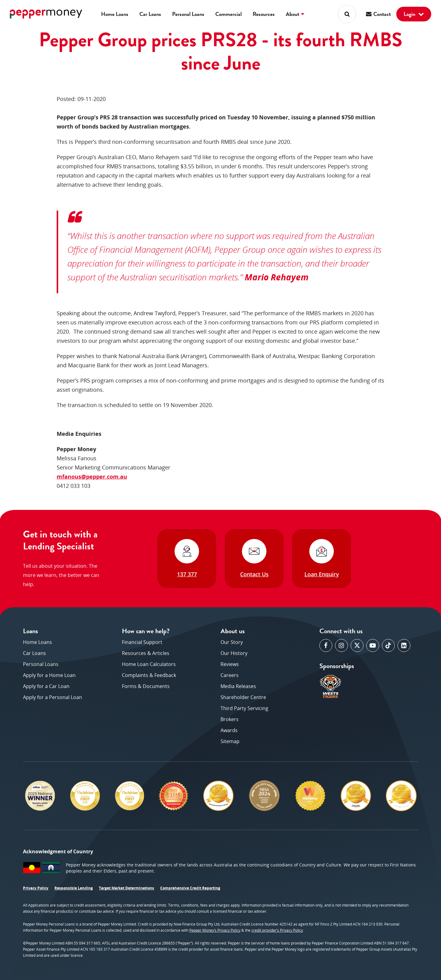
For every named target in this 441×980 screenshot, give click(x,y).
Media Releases (238, 686)
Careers (230, 675)
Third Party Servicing (244, 708)
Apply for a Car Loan (46, 686)
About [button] (295, 14)
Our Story (232, 642)
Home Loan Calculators (149, 664)
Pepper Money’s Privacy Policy (215, 930)
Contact (378, 14)
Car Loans (150, 14)
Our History (234, 653)
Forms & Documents (146, 686)
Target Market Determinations (126, 888)
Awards (229, 730)
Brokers (230, 719)
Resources (264, 14)
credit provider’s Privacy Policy (277, 930)
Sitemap (230, 741)
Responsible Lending (74, 888)
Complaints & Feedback (149, 675)
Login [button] (414, 14)
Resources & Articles (146, 653)
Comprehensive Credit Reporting (190, 888)
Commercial (228, 14)
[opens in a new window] (326, 645)
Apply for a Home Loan (49, 675)
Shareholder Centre (243, 697)
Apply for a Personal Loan (53, 697)
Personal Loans (188, 14)
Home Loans (115, 14)
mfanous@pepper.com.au (92, 477)
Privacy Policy (36, 888)
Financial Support (142, 642)
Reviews (230, 664)
